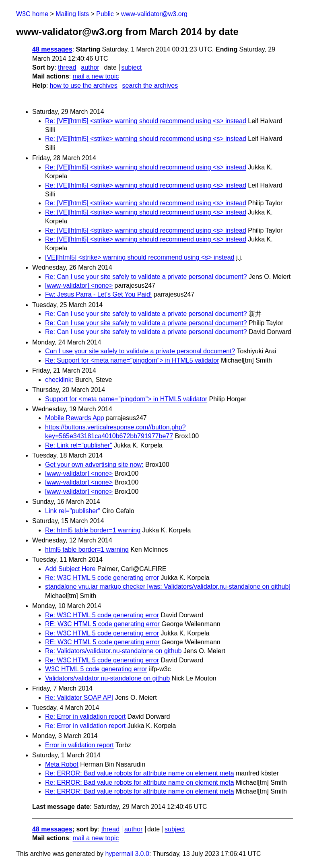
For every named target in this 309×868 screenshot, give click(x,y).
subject (131, 67)
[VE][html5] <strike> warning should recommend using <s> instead (140, 257)
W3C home (32, 14)
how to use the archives (84, 86)
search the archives (150, 86)
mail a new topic (96, 76)
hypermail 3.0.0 (127, 854)
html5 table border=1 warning (87, 549)
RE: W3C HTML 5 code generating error (102, 624)
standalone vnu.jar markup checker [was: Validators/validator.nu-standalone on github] (168, 587)
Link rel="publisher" (73, 511)
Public (105, 14)
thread (67, 67)
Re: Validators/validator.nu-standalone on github (113, 651)
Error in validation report (79, 745)
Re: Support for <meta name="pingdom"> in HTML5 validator (132, 360)
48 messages (52, 49)
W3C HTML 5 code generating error (96, 669)
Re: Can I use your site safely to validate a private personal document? (146, 277)
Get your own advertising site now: (94, 465)
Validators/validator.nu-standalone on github (107, 678)
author (90, 67)
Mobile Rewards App (75, 418)
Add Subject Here (70, 569)
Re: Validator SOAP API (79, 698)
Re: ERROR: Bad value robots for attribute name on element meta (140, 773)
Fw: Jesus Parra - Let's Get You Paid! (98, 294)
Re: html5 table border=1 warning (93, 530)
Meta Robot (62, 764)
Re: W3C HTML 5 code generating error (102, 578)
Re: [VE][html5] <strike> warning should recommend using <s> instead (146, 121)
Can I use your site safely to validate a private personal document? (140, 351)
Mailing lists (72, 14)
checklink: (59, 380)
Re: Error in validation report (85, 716)
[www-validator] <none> (79, 286)
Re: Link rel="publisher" (79, 445)
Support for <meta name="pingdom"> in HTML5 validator (126, 399)
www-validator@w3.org (154, 14)
